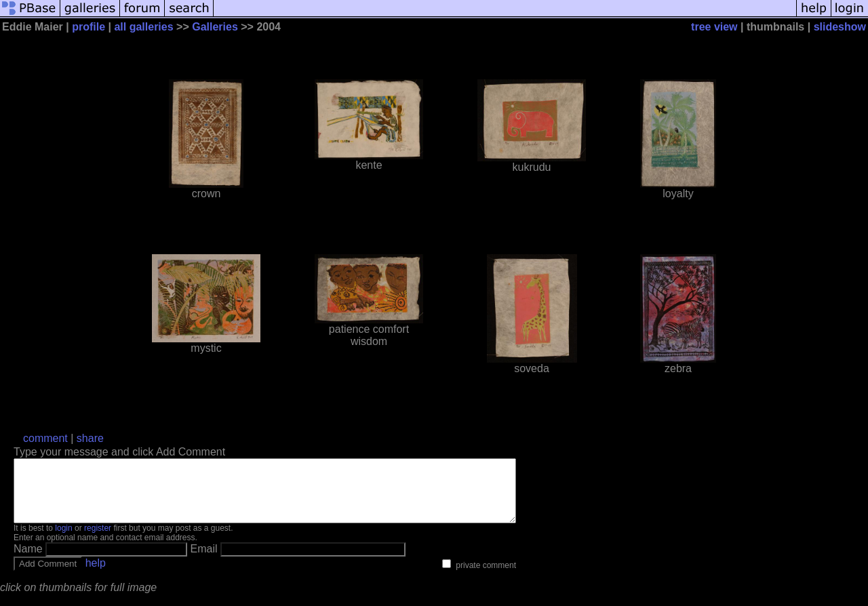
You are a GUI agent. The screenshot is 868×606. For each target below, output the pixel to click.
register (98, 540)
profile (88, 27)
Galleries (215, 27)
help (96, 575)
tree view (714, 27)
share (90, 438)
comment (45, 438)
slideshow (840, 27)
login (63, 540)
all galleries (143, 27)
